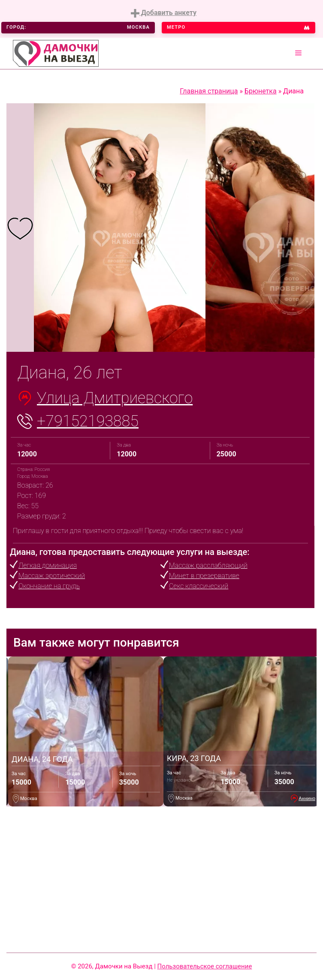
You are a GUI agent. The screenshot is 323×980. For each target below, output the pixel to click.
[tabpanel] (20, 228)
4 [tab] (160, 337)
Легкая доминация (48, 565)
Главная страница (209, 91)
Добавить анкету (164, 13)
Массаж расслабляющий (208, 565)
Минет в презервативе (204, 576)
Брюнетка (261, 91)
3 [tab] (148, 337)
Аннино (307, 799)
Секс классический (199, 586)
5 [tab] (173, 337)
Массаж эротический (52, 576)
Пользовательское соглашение (205, 966)
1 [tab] (122, 337)
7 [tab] (199, 337)
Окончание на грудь (49, 586)
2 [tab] (135, 337)
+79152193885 (88, 421)
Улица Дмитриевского (115, 398)
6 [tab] (186, 337)
